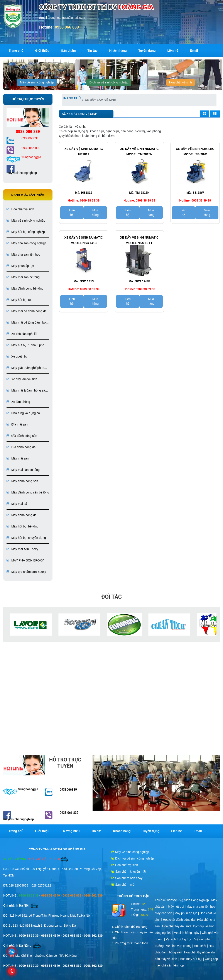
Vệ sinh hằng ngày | (188, 933)
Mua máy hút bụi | (192, 959)
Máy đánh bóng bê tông (25, 288)
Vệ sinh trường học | (180, 939)
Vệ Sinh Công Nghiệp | (195, 900)
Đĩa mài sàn (17, 424)
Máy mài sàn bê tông (23, 277)
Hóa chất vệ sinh (181, 82)
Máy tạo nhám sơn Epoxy (26, 572)
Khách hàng (118, 51)
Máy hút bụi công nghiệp (26, 232)
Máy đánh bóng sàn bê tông (28, 492)
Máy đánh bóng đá (22, 515)
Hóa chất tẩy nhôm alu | (200, 952)
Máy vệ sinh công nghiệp (37, 82)
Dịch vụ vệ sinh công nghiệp (109, 82)
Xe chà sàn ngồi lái (22, 334)
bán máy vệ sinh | (167, 959)
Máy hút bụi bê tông (22, 526)
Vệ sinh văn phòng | (180, 946)
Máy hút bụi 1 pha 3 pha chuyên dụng (25, 345)
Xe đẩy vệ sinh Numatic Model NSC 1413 (84, 240)
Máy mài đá (17, 504)
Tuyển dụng (147, 51)
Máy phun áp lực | (187, 913)
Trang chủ (16, 51)
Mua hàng (95, 213)
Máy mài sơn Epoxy (22, 549)
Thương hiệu (70, 831)
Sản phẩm (68, 51)
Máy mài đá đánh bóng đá (27, 311)
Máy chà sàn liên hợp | (202, 907)
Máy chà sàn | (165, 913)
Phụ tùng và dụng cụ (23, 413)
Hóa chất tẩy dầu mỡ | (178, 926)
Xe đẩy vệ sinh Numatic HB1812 (84, 152)
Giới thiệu (42, 51)
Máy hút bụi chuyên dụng (26, 538)
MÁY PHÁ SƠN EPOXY (25, 560)
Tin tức (93, 51)
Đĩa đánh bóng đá (21, 447)
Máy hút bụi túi (19, 300)
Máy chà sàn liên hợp (23, 254)
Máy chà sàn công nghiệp (26, 243)
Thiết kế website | (167, 900)
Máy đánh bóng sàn (22, 481)
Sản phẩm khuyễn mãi (129, 871)
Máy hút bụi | (177, 907)
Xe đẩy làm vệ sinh (22, 379)
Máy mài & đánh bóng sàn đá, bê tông (27, 391)
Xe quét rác (17, 356)
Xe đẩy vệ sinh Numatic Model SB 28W (195, 152)
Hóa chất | (201, 946)
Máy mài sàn (18, 458)
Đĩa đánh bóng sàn (22, 436)
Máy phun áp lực (20, 266)
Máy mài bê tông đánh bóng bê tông (28, 323)
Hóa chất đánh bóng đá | (180, 920)
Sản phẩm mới (123, 885)
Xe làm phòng (18, 402)
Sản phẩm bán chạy (127, 878)
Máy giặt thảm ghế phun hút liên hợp (25, 368)
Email (194, 51)
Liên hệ (173, 51)
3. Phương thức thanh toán (130, 943)
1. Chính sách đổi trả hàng (129, 927)
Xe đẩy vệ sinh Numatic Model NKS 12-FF (139, 240)
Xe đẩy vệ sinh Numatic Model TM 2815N (139, 152)
